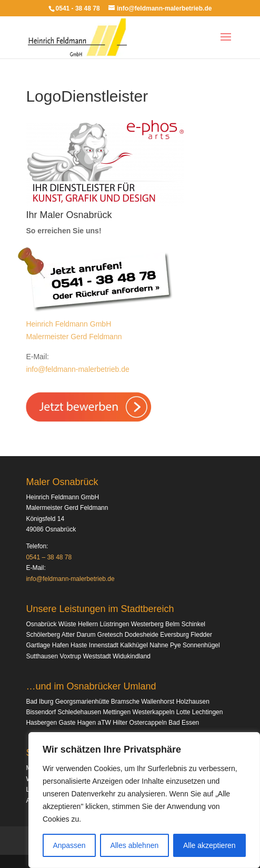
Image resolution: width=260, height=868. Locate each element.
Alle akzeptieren (209, 845)
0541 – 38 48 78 (49, 557)
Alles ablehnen (134, 845)
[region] (144, 800)
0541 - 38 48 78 (78, 8)
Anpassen (69, 845)
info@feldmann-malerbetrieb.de (77, 369)
